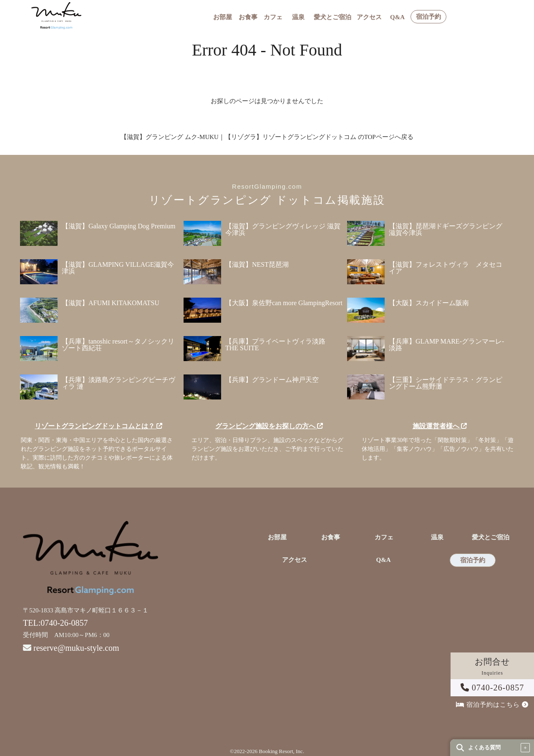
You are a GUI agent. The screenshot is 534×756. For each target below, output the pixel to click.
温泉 (298, 17)
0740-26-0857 (492, 688)
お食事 (248, 17)
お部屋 (223, 17)
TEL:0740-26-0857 (55, 623)
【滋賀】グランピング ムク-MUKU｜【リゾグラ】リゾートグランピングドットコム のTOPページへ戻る (267, 137)
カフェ (273, 17)
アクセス (369, 17)
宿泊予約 (428, 17)
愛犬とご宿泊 (332, 17)
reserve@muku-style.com (76, 648)
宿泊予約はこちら (492, 705)
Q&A (397, 17)
